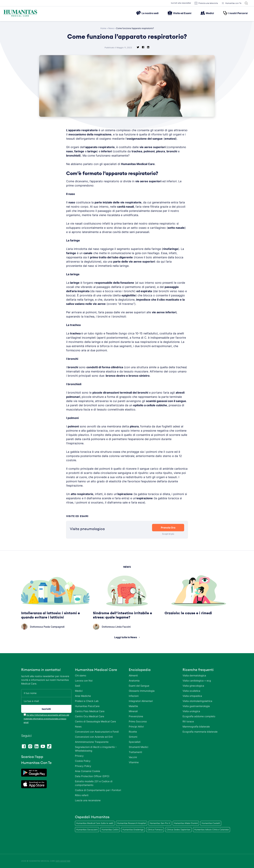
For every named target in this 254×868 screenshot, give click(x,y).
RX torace (188, 721)
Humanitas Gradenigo (133, 830)
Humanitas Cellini (110, 830)
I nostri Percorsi (235, 13)
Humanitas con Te (231, 3)
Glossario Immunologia (142, 691)
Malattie (133, 706)
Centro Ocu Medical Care (90, 716)
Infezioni (134, 696)
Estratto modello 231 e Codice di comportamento (94, 783)
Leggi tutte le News (126, 637)
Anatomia (134, 681)
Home (103, 28)
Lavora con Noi (84, 681)
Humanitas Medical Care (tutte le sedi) (95, 823)
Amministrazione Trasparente (92, 742)
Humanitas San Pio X (160, 823)
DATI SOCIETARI (63, 861)
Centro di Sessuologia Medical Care (95, 721)
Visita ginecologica (193, 686)
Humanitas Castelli (211, 823)
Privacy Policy (83, 766)
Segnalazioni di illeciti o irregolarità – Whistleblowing (96, 749)
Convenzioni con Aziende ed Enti (94, 737)
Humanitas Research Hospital (131, 823)
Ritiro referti (82, 795)
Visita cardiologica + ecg (197, 681)
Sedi (78, 686)
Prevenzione (136, 716)
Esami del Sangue (139, 686)
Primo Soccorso (138, 721)
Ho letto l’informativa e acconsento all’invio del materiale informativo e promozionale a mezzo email (46, 719)
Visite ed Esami (180, 13)
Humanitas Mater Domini (186, 823)
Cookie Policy (83, 761)
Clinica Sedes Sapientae (178, 830)
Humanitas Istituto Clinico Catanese (212, 830)
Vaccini (133, 757)
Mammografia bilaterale (196, 727)
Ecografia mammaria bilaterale (200, 732)
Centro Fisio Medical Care (90, 711)
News (111, 28)
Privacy (79, 756)
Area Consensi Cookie (87, 771)
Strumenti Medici (138, 747)
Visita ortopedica (192, 696)
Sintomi (133, 737)
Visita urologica (191, 711)
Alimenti (133, 675)
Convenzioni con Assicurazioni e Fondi (97, 732)
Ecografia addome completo (199, 716)
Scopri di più (168, 534)
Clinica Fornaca (155, 830)
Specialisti (135, 742)
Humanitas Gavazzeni (87, 830)
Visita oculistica (191, 691)
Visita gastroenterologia (196, 706)
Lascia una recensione (88, 800)
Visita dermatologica (194, 675)
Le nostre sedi (147, 13)
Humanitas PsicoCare (87, 706)
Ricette (133, 732)
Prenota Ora (168, 528)
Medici (207, 13)
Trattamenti (135, 752)
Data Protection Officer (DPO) (92, 776)
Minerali (133, 711)
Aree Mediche (83, 696)
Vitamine (134, 762)
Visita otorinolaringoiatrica (197, 701)
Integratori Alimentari (141, 701)
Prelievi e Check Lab (87, 701)
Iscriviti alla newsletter (181, 3)
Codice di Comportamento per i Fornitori (98, 790)
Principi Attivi (136, 727)
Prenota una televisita (206, 3)
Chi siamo (81, 675)
